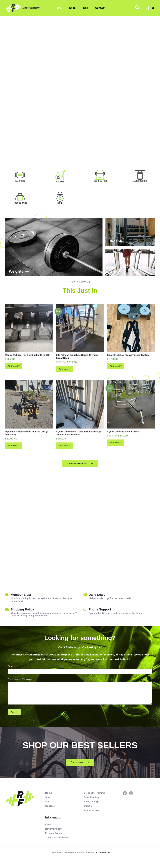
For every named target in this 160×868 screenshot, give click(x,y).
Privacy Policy (54, 835)
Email (12, 668)
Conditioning (91, 799)
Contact (50, 808)
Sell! (60, 203)
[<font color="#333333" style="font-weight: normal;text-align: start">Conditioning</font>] (140, 175)
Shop (48, 799)
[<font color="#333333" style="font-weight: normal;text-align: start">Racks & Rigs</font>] (100, 175)
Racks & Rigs (92, 803)
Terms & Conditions (57, 839)
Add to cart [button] (14, 366)
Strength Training (94, 795)
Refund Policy (53, 831)
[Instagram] (131, 795)
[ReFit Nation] (23, 8)
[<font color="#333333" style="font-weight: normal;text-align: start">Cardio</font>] (60, 175)
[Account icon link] (153, 8)
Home (49, 795)
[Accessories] (20, 197)
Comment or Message (21, 681)
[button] (137, 8)
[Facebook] (125, 795)
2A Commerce (102, 854)
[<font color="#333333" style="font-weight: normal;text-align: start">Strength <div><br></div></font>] (20, 175)
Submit (15, 714)
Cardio (88, 808)
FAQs (48, 826)
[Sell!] (60, 197)
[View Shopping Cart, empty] (146, 8)
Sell (47, 803)
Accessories (20, 203)
